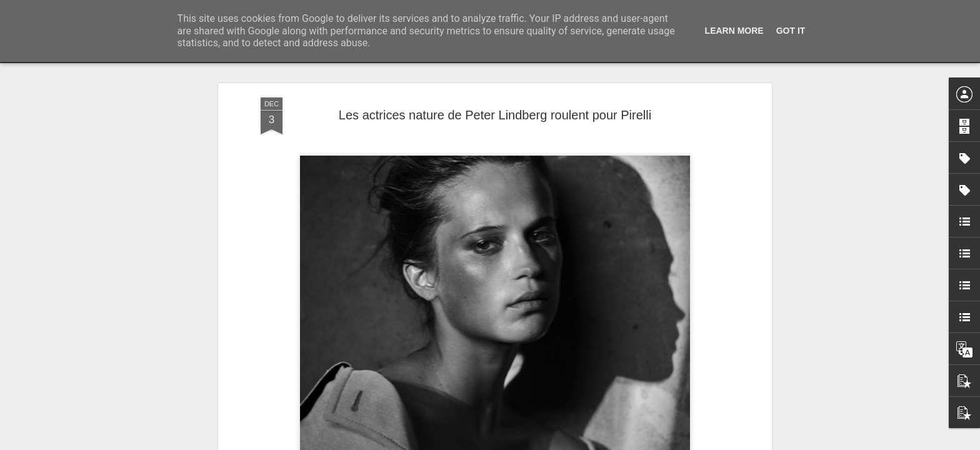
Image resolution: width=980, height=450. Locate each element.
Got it (791, 31)
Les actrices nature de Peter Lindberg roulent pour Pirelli (495, 115)
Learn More (734, 31)
